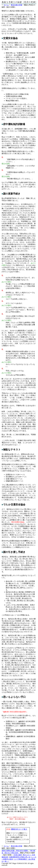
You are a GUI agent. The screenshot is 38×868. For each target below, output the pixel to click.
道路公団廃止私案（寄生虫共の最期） (15, 851)
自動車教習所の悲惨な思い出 (20, 857)
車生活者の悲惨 (17, 5)
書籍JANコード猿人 (19, 829)
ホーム (6, 5)
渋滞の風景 (18, 855)
